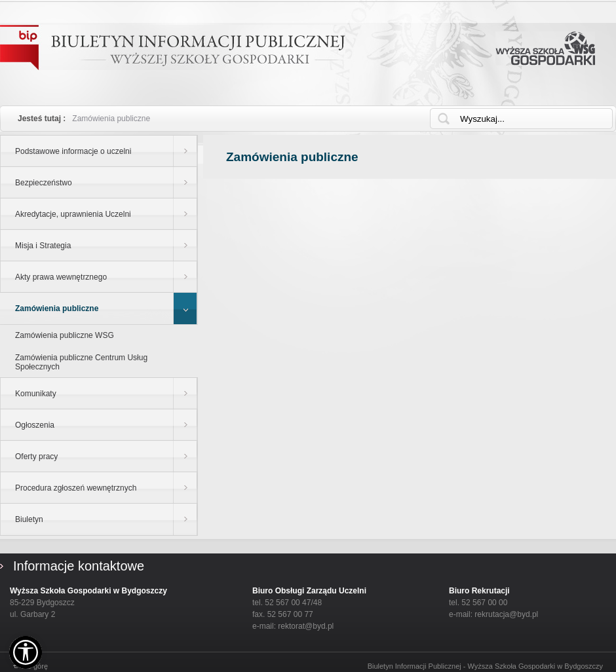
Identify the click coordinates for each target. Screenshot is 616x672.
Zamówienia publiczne (111, 119)
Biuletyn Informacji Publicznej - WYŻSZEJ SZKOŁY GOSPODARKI (173, 47)
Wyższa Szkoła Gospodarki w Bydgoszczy (545, 48)
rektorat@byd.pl (306, 626)
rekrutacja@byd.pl (506, 614)
